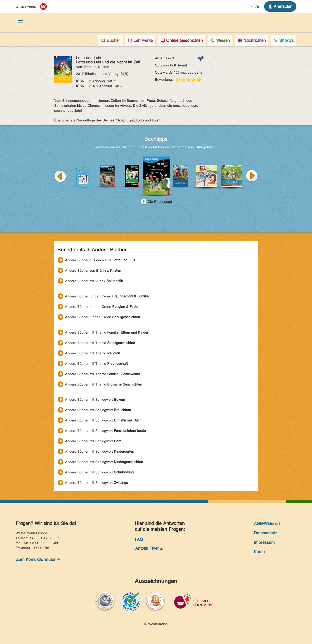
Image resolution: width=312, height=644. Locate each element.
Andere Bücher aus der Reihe (100, 260)
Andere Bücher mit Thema (107, 332)
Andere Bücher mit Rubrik (94, 281)
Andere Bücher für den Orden (107, 296)
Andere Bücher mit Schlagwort (95, 399)
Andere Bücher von (93, 270)
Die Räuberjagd (160, 202)
